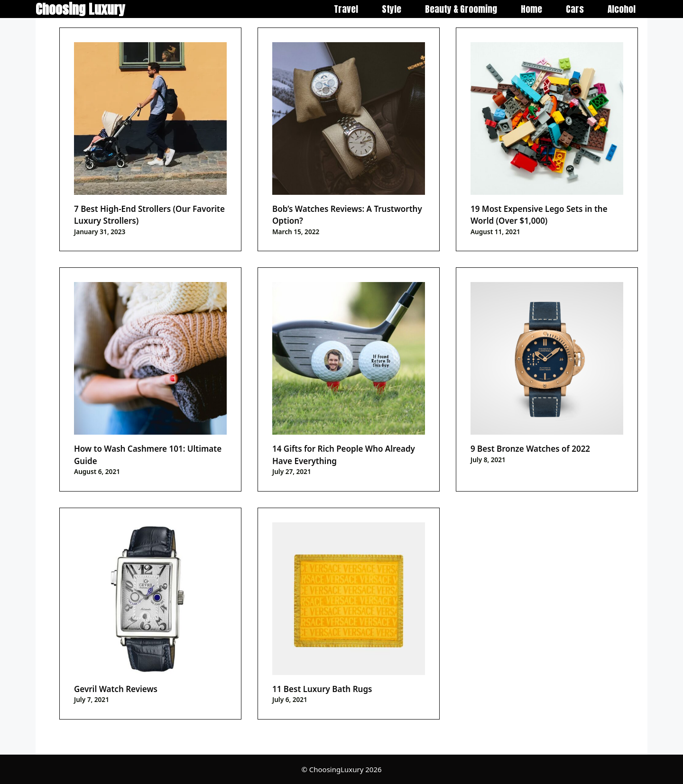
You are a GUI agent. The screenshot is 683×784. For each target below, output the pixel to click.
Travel (346, 9)
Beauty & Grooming (461, 9)
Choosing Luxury (80, 9)
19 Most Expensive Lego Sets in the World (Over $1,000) (539, 215)
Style (392, 9)
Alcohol (622, 9)
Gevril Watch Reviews (116, 689)
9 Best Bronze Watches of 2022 (530, 449)
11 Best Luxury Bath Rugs (322, 689)
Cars (575, 9)
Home (531, 9)
